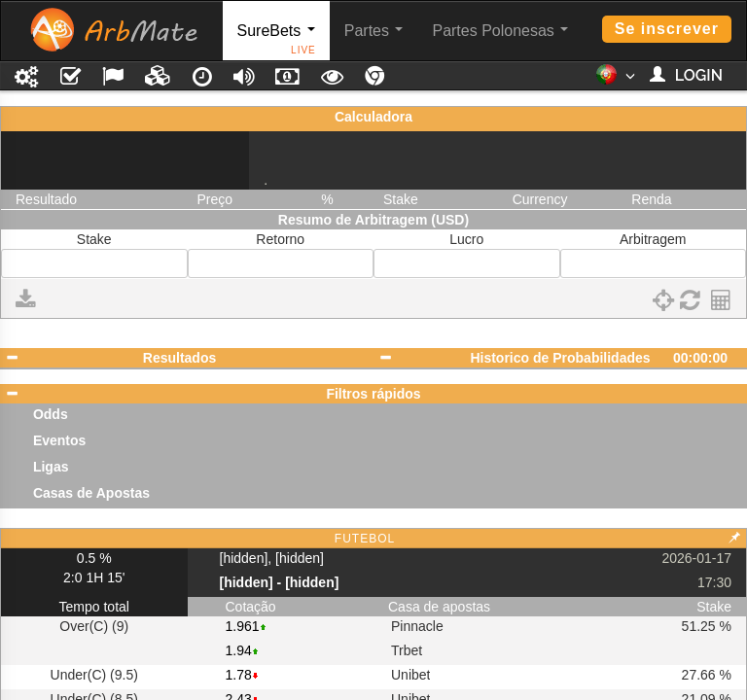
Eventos (59, 440)
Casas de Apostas (91, 493)
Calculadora (373, 117)
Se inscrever (667, 29)
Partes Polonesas (500, 31)
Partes (374, 31)
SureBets (277, 41)
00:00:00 (700, 358)
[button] (615, 81)
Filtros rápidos (373, 394)
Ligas (51, 467)
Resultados (179, 358)
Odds (51, 414)
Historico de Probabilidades (560, 358)
